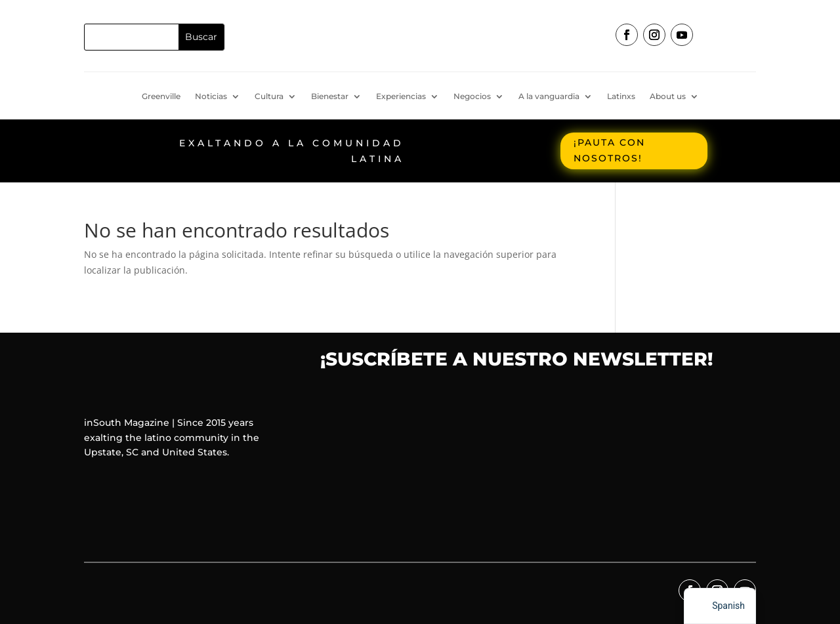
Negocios (472, 96)
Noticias (211, 96)
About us (668, 96)
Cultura (269, 96)
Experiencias (401, 96)
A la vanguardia (549, 96)
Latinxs (621, 96)
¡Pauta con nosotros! (609, 150)
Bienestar (330, 96)
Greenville (161, 96)
